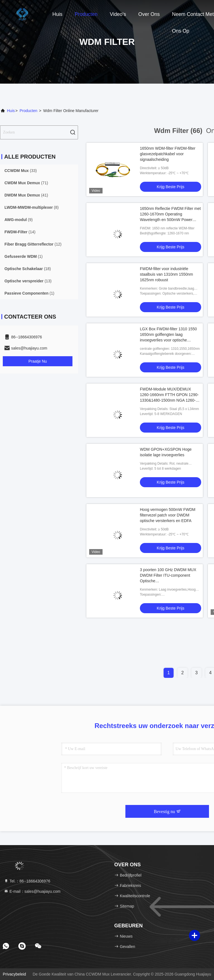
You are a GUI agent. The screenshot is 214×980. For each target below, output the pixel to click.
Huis (57, 14)
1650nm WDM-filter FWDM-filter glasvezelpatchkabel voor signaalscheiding (168, 154)
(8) (31, 207)
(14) (20, 232)
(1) (24, 256)
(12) (33, 244)
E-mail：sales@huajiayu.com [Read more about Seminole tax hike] (32, 891)
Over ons (149, 14)
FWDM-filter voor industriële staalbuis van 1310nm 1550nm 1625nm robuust (166, 274)
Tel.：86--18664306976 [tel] (27, 881)
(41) (26, 195)
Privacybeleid (14, 974)
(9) (19, 220)
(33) (21, 171)
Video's (118, 14)
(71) (26, 183)
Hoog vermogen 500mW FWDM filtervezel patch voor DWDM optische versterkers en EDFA (168, 515)
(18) (28, 269)
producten (28, 111)
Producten (86, 14)
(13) (28, 281)
